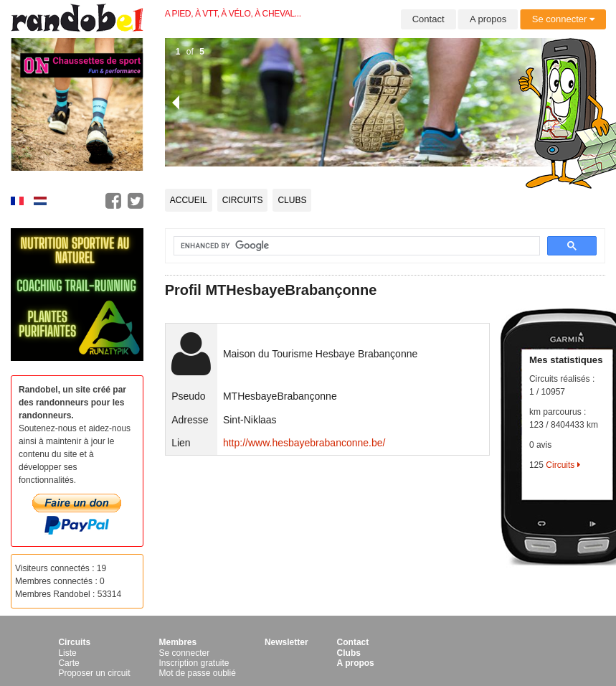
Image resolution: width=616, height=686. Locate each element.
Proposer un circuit (94, 673)
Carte (68, 663)
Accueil (189, 200)
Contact (428, 19)
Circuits (243, 200)
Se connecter (563, 19)
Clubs (292, 200)
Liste (67, 653)
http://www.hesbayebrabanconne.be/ (304, 443)
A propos (488, 19)
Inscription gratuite (194, 663)
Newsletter (286, 642)
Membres (177, 642)
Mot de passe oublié (197, 673)
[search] (348, 246)
